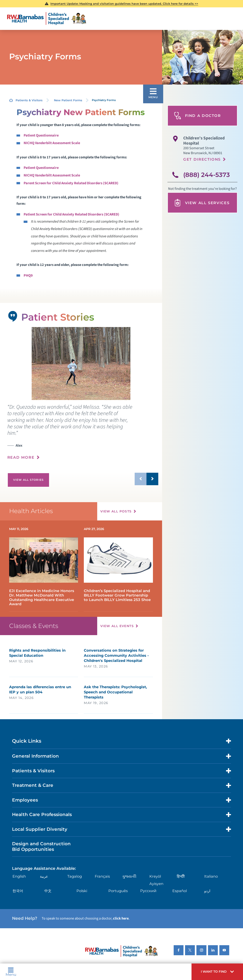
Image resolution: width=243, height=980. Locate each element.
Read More (21, 457)
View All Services (202, 203)
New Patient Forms (68, 100)
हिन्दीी (181, 876)
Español (180, 891)
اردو (207, 891)
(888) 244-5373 (207, 175)
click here (121, 918)
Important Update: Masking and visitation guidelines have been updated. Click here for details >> (124, 4)
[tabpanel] (81, 364)
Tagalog (75, 876)
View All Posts (116, 511)
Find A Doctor (197, 116)
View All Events (117, 626)
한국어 (18, 891)
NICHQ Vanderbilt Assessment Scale (52, 143)
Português (118, 891)
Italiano (211, 876)
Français (102, 876)
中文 (48, 891)
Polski (82, 891)
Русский (148, 891)
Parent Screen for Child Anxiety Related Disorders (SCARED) (71, 183)
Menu (11, 972)
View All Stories (28, 480)
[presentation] (83, 435)
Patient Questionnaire (41, 135)
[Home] (47, 19)
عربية (44, 876)
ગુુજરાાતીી (129, 876)
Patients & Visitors (29, 100)
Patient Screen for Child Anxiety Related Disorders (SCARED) (71, 214)
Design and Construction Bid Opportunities (41, 846)
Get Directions (202, 159)
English (19, 876)
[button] (217, 972)
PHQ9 (28, 276)
